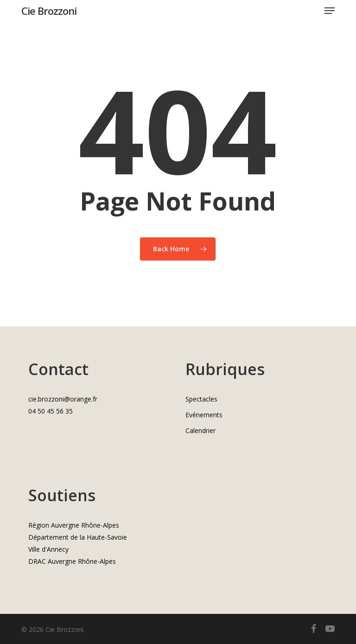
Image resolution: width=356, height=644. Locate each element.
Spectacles (201, 399)
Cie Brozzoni (49, 11)
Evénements (204, 415)
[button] (330, 11)
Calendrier (200, 430)
